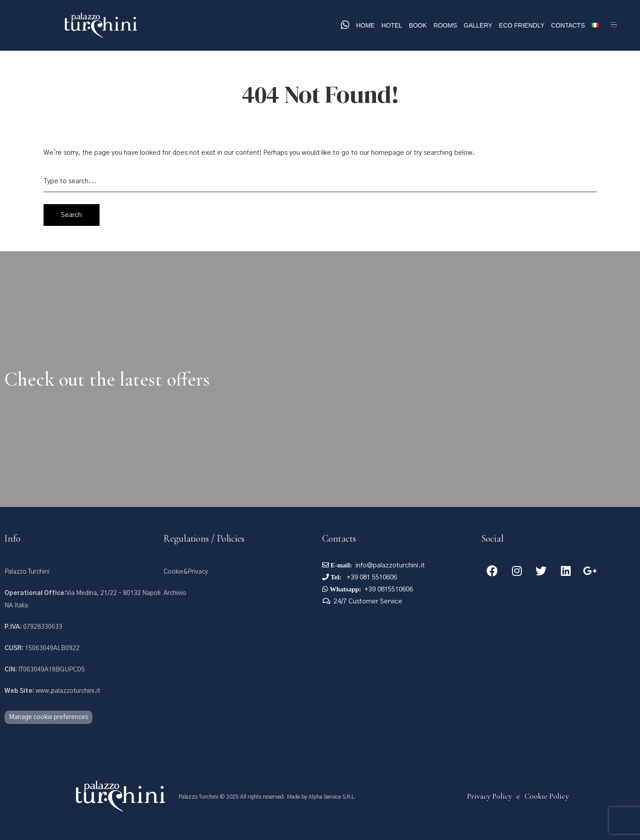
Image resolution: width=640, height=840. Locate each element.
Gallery (478, 25)
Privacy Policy (490, 796)
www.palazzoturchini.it (52, 691)
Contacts (568, 25)
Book (418, 25)
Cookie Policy (547, 796)
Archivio (175, 593)
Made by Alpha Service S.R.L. (321, 797)
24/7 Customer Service (368, 601)
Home (365, 25)
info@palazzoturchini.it (390, 565)
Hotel (392, 25)
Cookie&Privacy (186, 572)
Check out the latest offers (107, 379)
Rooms (445, 25)
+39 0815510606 (389, 589)
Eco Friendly (522, 25)
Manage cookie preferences (48, 717)
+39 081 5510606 (371, 577)
